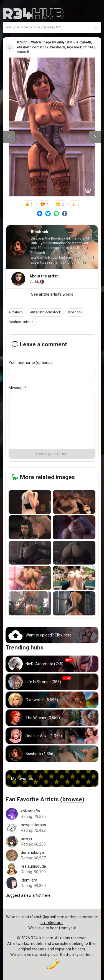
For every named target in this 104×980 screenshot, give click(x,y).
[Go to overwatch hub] (52, 700)
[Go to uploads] (52, 635)
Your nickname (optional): (31, 363)
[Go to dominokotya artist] (52, 855)
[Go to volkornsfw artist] (52, 814)
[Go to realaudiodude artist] (52, 869)
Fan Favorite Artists (45, 799)
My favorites (22, 779)
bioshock (75, 312)
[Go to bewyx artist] (52, 842)
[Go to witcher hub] (52, 718)
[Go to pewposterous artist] (52, 828)
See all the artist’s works (52, 294)
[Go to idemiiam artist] (52, 883)
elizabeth (16, 312)
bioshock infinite (21, 322)
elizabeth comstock (45, 312)
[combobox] (6, 27)
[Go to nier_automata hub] (52, 664)
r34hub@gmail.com (47, 917)
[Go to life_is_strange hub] (52, 682)
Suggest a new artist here (28, 895)
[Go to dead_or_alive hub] (52, 736)
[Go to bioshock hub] (52, 754)
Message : (18, 388)
